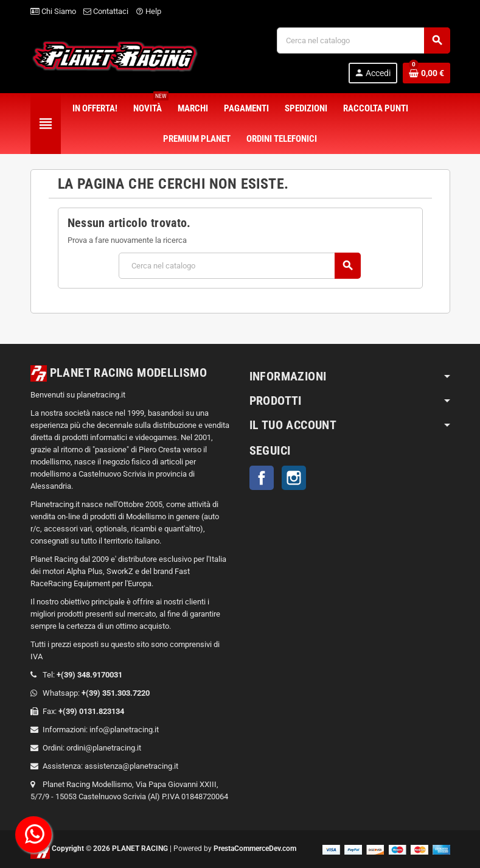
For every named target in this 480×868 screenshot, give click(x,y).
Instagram (294, 478)
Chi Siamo (53, 11)
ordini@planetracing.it (104, 748)
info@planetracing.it (124, 730)
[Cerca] (363, 40)
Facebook (262, 478)
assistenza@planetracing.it (131, 766)
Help (148, 11)
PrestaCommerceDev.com (255, 849)
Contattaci (106, 11)
